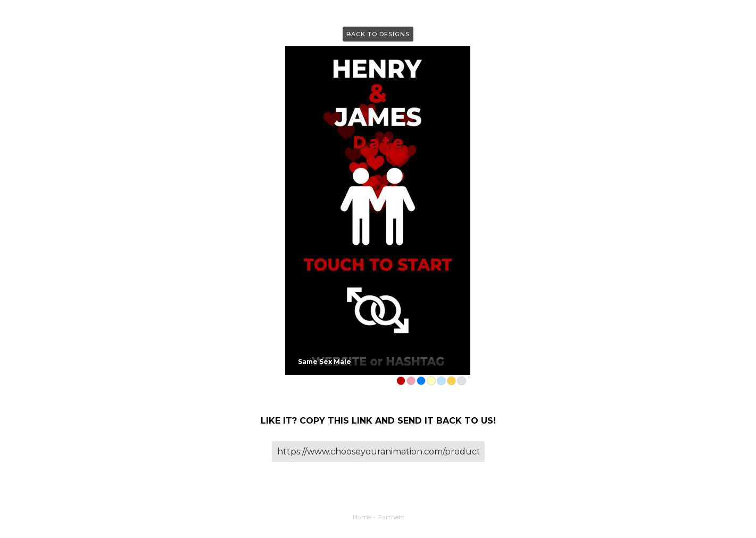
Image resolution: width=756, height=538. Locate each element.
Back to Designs (378, 34)
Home (362, 517)
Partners (391, 517)
